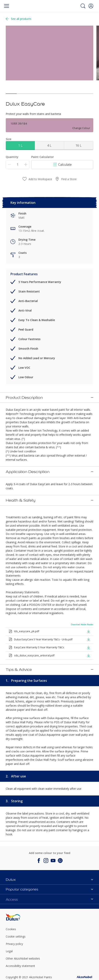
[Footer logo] (20, 880)
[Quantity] (18, 165)
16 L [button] (79, 145)
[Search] (83, 6)
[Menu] (7, 6)
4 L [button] (49, 145)
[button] (91, 6)
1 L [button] (20, 145)
